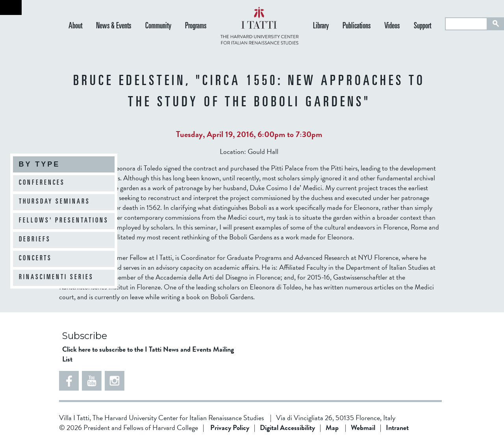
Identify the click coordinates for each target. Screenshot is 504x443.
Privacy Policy (230, 427)
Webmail (363, 427)
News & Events (114, 26)
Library (321, 26)
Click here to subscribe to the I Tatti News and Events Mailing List (148, 354)
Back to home (11, 7)
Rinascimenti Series (56, 278)
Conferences (42, 183)
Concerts (35, 259)
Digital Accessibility (287, 427)
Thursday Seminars (55, 202)
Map (332, 427)
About (75, 26)
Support (422, 26)
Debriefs (35, 240)
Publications (357, 26)
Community (158, 26)
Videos (392, 26)
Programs (196, 26)
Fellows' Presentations (64, 221)
